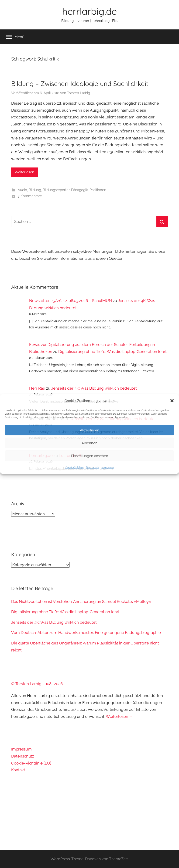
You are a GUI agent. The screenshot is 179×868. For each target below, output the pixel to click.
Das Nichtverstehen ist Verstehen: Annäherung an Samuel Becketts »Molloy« (81, 601)
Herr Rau (37, 388)
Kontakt (18, 770)
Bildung (35, 190)
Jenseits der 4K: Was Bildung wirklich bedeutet (94, 388)
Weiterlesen (24, 172)
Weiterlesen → (119, 716)
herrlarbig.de (89, 11)
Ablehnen (89, 443)
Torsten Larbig (79, 93)
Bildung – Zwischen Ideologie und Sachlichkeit (80, 84)
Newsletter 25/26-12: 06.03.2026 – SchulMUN (71, 301)
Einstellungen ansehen (90, 456)
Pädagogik (79, 190)
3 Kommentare (30, 196)
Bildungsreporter (56, 190)
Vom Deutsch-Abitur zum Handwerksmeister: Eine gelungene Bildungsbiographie (86, 633)
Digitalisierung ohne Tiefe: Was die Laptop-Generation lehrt (112, 352)
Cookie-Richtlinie (75, 467)
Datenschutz (93, 467)
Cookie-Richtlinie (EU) (31, 763)
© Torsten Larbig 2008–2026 (37, 684)
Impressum (108, 467)
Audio (22, 190)
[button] (172, 401)
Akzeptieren (90, 430)
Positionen (98, 190)
